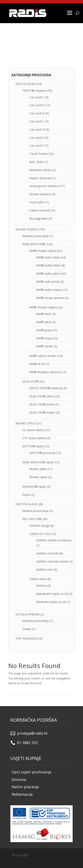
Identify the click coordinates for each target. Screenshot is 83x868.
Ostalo (27, 629)
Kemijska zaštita (40, 170)
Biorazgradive (38, 218)
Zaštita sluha (38, 579)
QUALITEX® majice (42, 412)
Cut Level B (37, 113)
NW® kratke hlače (48, 265)
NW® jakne (44, 322)
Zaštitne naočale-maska (52, 561)
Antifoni (41, 586)
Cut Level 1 (37, 97)
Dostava (19, 779)
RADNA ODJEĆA (26, 229)
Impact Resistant (41, 178)
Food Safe (36, 202)
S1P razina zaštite (34, 438)
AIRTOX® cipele (33, 446)
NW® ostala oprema (50, 298)
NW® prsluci (45, 330)
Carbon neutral (39, 210)
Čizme (26, 495)
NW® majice (45, 338)
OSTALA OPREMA (27, 614)
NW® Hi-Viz (37, 364)
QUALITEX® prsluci (42, 404)
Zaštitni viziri (44, 570)
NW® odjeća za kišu (43, 356)
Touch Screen (38, 154)
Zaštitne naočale (47, 553)
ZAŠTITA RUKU (26, 84)
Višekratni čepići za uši (51, 602)
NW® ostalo (45, 346)
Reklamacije (22, 794)
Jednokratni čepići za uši (52, 594)
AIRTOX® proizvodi (42, 453)
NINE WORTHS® (34, 244)
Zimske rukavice (40, 194)
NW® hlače (44, 314)
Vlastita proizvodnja (35, 236)
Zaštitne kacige (39, 526)
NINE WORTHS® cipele (38, 462)
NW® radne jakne (48, 273)
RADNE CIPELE (26, 423)
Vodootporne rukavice (44, 186)
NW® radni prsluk (48, 282)
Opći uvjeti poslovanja (31, 772)
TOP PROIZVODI (27, 638)
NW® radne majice (49, 290)
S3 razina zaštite (33, 430)
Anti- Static (37, 162)
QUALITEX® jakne (41, 396)
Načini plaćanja (25, 787)
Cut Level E (37, 138)
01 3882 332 (27, 743)
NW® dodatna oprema (45, 372)
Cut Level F (37, 146)
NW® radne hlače (48, 257)
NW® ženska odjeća (43, 307)
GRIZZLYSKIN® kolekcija (46, 388)
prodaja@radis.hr (32, 733)
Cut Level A (37, 105)
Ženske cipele (38, 477)
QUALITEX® (30, 381)
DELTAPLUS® (32, 519)
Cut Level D (37, 129)
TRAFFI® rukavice (34, 91)
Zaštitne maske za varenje (54, 540)
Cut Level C (37, 121)
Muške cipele (38, 469)
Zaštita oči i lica (40, 534)
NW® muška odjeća (43, 251)
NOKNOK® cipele (34, 487)
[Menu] (70, 13)
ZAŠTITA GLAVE (26, 504)
